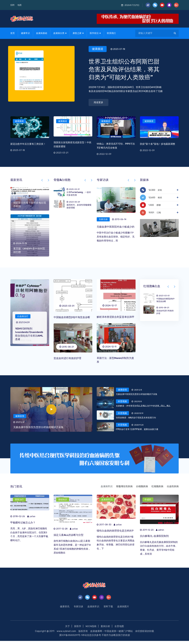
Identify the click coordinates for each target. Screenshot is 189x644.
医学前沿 (94, 33)
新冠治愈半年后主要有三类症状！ (28, 143)
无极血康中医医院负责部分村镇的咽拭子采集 (40, 430)
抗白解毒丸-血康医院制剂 (155, 539)
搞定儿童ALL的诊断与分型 (69, 538)
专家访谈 (103, 219)
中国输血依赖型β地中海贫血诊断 (73, 317)
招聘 (12, 5)
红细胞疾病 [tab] (157, 489)
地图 (19, 5)
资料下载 (108, 610)
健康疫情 (20, 419)
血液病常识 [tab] (107, 489)
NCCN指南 (91, 630)
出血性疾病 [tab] (173, 489)
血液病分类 (59, 33)
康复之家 (77, 33)
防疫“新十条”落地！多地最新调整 (158, 143)
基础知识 (63, 502)
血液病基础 (42, 33)
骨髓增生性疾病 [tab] (124, 489)
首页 (13, 33)
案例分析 (106, 630)
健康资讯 (65, 610)
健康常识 (25, 33)
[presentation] (42, 180)
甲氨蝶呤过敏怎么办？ (24, 526)
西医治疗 (19, 502)
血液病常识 (107, 502)
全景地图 (119, 630)
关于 (67, 630)
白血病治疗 (23, 316)
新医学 (78, 630)
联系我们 (111, 33)
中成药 (148, 502)
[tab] (127, 396)
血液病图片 (123, 610)
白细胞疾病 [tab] (142, 489)
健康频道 (99, 48)
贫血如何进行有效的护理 (68, 358)
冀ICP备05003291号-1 (71, 638)
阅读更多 (98, 102)
